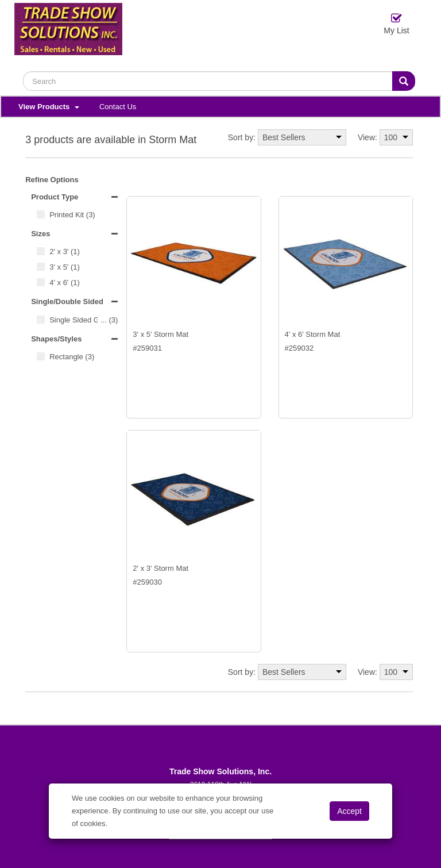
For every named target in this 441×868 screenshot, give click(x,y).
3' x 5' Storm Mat (160, 334)
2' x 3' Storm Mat (160, 568)
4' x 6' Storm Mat (313, 334)
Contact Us (118, 107)
